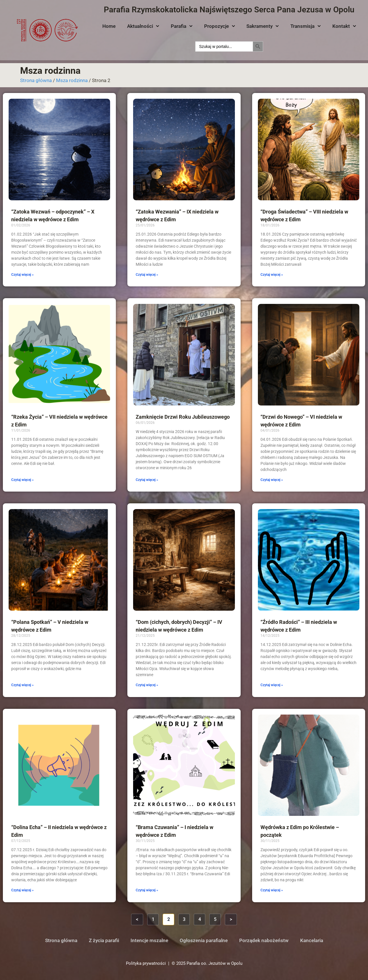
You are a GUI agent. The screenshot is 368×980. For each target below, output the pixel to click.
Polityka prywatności (146, 963)
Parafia (182, 26)
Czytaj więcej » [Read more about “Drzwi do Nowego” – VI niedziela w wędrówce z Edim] (272, 480)
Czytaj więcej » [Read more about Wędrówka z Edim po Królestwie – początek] (272, 890)
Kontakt (344, 26)
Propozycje (220, 26)
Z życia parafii (104, 940)
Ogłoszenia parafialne (204, 940)
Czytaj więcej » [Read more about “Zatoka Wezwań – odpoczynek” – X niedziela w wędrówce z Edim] (22, 275)
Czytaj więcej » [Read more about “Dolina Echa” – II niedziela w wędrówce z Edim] (22, 890)
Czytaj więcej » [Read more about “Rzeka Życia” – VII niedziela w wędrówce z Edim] (22, 480)
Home (109, 26)
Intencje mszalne (149, 940)
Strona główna (36, 80)
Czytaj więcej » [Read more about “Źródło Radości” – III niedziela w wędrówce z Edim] (272, 685)
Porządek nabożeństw (264, 940)
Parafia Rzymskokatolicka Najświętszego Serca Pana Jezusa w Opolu (229, 10)
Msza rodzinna (72, 80)
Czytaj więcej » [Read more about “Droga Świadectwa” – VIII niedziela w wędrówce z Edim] (272, 275)
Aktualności (143, 26)
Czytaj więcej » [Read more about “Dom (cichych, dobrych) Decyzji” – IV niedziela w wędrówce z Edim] (147, 685)
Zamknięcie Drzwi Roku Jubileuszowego (183, 417)
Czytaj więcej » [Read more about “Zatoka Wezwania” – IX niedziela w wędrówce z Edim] (147, 275)
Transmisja (306, 26)
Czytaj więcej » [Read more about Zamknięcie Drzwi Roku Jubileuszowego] (147, 480)
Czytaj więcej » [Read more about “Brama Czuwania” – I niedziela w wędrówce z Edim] (147, 890)
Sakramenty (263, 26)
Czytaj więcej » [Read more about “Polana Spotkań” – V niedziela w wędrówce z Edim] (22, 685)
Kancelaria (312, 940)
